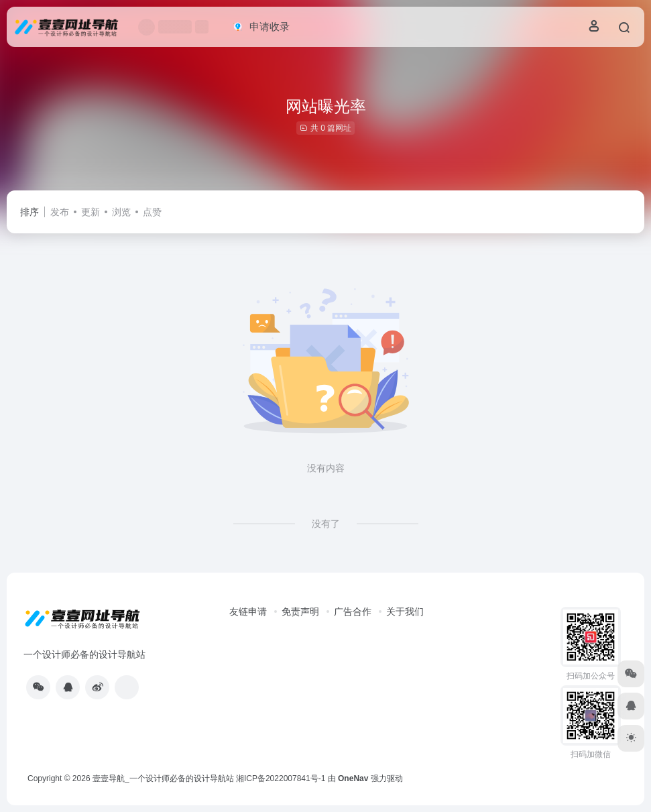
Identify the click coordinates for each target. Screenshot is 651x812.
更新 (91, 212)
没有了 (326, 524)
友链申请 (248, 612)
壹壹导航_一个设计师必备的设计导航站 (163, 778)
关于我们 (405, 612)
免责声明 (300, 612)
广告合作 (353, 612)
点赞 (152, 212)
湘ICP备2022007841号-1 (281, 778)
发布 (60, 212)
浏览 (121, 212)
